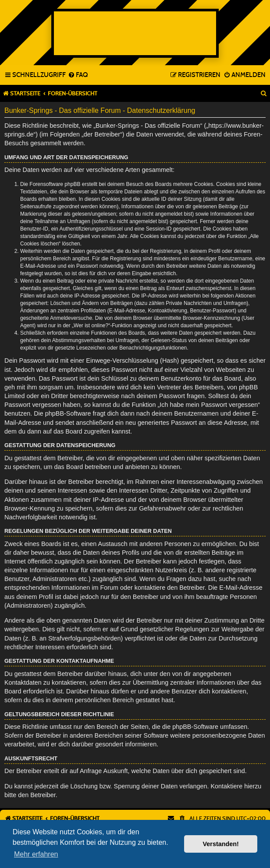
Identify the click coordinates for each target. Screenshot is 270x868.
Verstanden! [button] (221, 844)
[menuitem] (78, 75)
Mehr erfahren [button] (36, 854)
